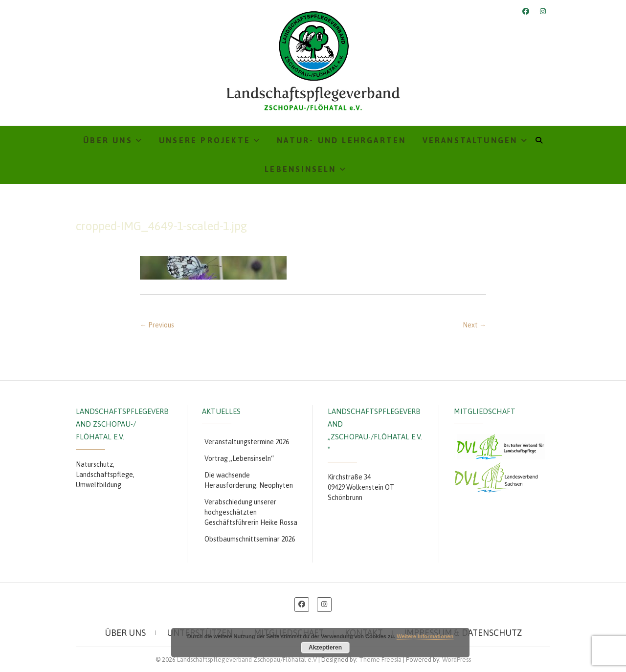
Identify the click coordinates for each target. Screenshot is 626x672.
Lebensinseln (300, 169)
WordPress (457, 660)
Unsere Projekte (205, 140)
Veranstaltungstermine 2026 (247, 442)
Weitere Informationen (425, 636)
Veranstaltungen (470, 140)
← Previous (157, 325)
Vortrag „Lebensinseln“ (239, 458)
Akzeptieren (325, 648)
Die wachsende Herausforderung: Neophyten (249, 480)
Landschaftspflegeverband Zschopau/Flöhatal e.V (247, 660)
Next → (474, 325)
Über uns (108, 140)
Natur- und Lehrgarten (341, 140)
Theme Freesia (380, 660)
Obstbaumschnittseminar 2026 (250, 539)
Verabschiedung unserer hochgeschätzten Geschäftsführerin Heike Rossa (251, 512)
